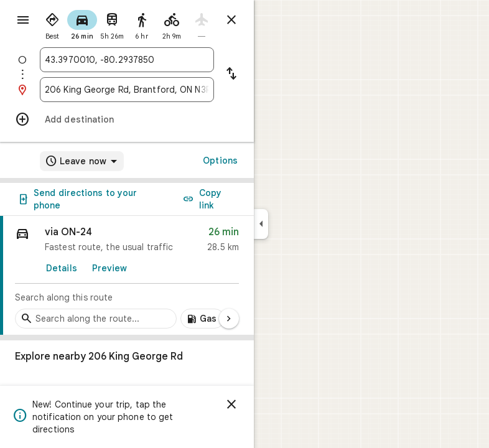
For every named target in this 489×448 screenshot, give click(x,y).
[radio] (52, 24)
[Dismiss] (231, 404)
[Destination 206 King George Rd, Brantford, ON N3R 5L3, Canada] (127, 90)
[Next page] (229, 319)
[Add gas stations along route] (203, 319)
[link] (127, 276)
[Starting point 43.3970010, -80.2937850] (127, 60)
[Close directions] (231, 20)
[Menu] (23, 20)
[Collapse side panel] (261, 224)
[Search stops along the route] (96, 319)
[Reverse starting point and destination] (231, 75)
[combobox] (127, 60)
